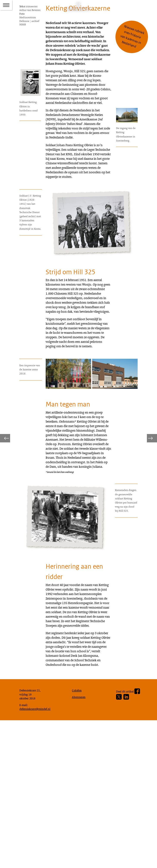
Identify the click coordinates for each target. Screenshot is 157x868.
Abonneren (80, 842)
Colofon (78, 834)
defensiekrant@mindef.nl (37, 855)
